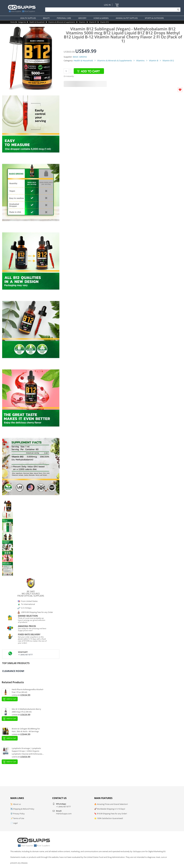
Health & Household (37, 22)
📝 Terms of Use (17, 818)
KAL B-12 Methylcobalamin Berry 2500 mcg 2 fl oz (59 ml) (26, 710)
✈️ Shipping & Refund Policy (22, 809)
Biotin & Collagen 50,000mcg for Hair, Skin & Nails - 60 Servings (26, 730)
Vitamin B (93, 22)
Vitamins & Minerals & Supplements (62, 22)
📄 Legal (14, 823)
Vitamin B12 (105, 22)
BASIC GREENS (80, 57)
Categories (22, 22)
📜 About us (16, 804)
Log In (107, 5)
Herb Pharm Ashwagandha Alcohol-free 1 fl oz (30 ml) (28, 691)
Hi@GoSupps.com (64, 814)
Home (13, 22)
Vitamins (82, 22)
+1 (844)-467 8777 (25, 655)
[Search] (112, 10)
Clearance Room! (13, 671)
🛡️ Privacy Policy (17, 814)
